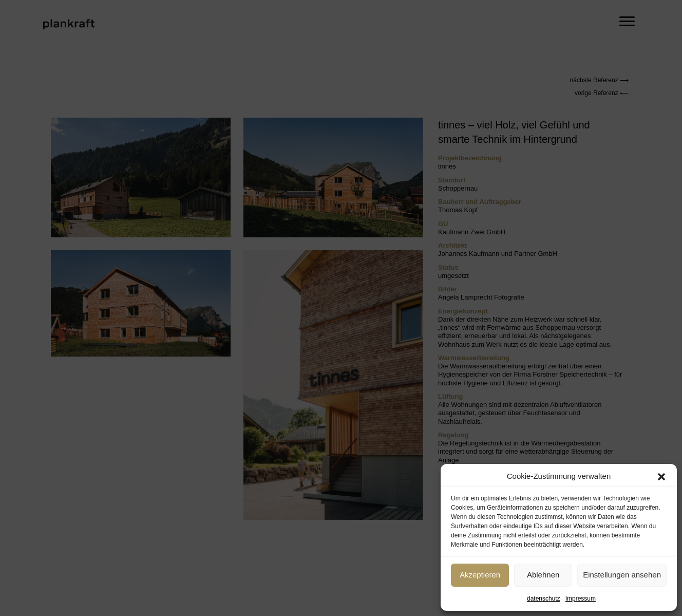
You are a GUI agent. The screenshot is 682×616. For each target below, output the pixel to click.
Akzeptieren (480, 575)
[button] (661, 477)
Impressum (581, 599)
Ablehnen (543, 575)
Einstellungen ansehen (622, 575)
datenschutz (544, 599)
